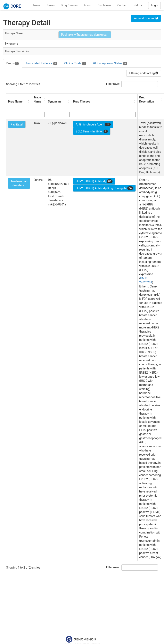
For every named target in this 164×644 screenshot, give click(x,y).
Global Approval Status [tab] (110, 64)
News (37, 5)
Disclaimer (104, 5)
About (88, 5)
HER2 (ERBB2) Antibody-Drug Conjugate (104, 188)
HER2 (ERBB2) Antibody (94, 181)
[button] (29, 101)
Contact (122, 5)
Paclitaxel (17, 124)
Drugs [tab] (13, 64)
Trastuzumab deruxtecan (19, 183)
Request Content (146, 18)
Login (154, 5)
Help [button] (138, 5)
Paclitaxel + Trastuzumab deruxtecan (85, 35)
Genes (51, 5)
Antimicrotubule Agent (93, 124)
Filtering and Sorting (144, 73)
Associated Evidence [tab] (42, 64)
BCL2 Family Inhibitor (92, 131)
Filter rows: (113, 84)
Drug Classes (69, 5)
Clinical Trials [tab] (75, 64)
